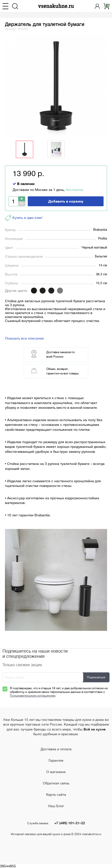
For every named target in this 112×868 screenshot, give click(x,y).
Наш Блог (56, 806)
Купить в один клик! (25, 218)
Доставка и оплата (56, 749)
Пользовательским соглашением (33, 696)
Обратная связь (56, 783)
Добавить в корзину (66, 201)
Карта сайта (56, 795)
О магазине (56, 772)
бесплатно (75, 190)
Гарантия (56, 760)
